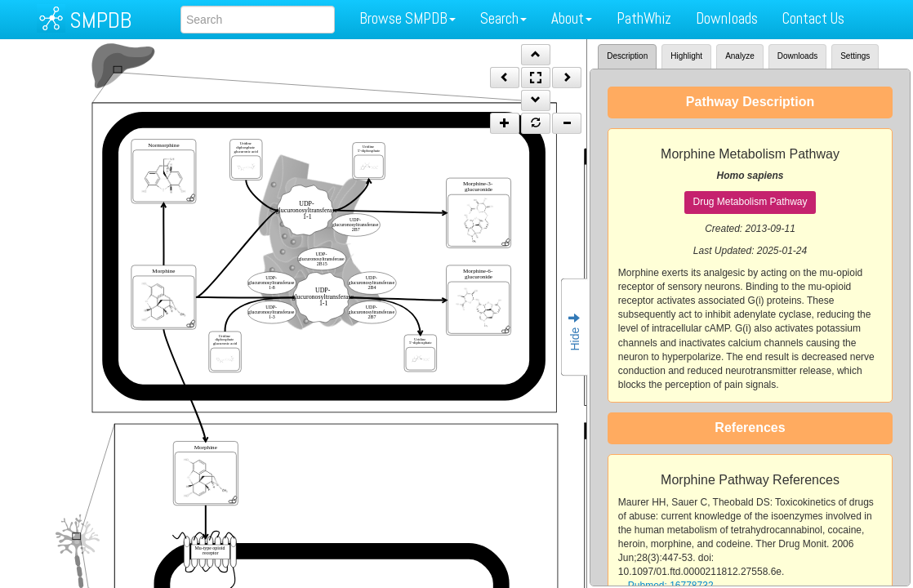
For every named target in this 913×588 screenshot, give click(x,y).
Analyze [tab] (740, 56)
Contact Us (813, 18)
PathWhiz (644, 18)
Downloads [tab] (797, 56)
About (572, 18)
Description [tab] (627, 56)
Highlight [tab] (686, 56)
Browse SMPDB (408, 18)
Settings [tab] (855, 56)
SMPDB (100, 20)
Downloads (727, 18)
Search (503, 18)
